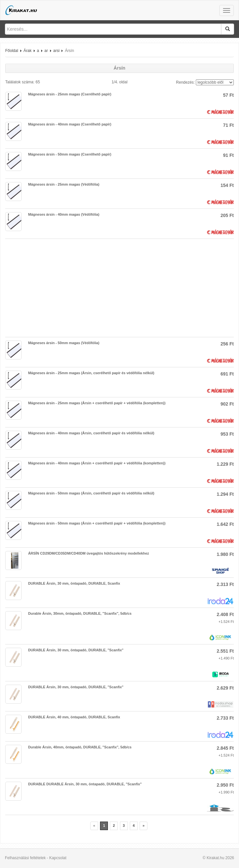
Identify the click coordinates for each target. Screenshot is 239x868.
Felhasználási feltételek (25, 858)
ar (46, 51)
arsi (56, 51)
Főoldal (12, 51)
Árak (28, 51)
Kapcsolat (58, 858)
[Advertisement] (119, 288)
